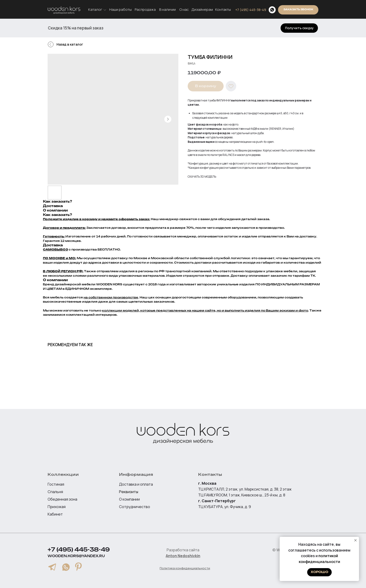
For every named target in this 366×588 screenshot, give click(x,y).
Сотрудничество (135, 507)
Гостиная (56, 484)
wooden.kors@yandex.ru (76, 556)
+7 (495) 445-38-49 (79, 550)
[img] (272, 10)
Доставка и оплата (136, 484)
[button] (299, 28)
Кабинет (55, 514)
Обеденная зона (62, 499)
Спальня (55, 492)
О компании (129, 499)
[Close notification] (355, 540)
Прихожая (57, 507)
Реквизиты (129, 492)
